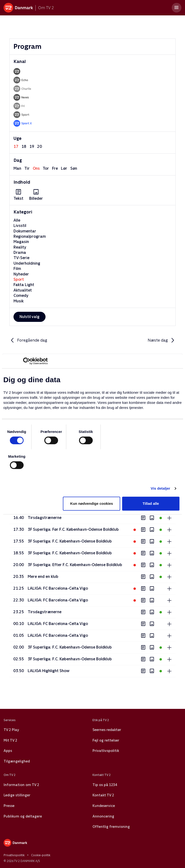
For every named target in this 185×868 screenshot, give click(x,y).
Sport (19, 279)
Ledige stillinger (17, 795)
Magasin (21, 242)
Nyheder (21, 274)
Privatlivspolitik (106, 751)
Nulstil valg (30, 317)
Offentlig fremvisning (111, 827)
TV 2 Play (11, 730)
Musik (19, 301)
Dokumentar (25, 231)
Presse (9, 806)
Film (17, 269)
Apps (8, 751)
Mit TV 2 (10, 740)
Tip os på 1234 (105, 785)
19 (32, 147)
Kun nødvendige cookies (92, 503)
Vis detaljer (161, 488)
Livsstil (20, 226)
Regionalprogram (30, 236)
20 (40, 147)
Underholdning (27, 263)
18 (24, 147)
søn (74, 168)
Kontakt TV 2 (103, 795)
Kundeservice (104, 806)
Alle (17, 220)
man (17, 168)
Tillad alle (151, 503)
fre (55, 168)
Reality (20, 247)
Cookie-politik (41, 855)
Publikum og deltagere (23, 816)
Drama (20, 253)
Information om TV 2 (21, 785)
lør (64, 168)
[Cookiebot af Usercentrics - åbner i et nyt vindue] (27, 361)
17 (16, 147)
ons (36, 168)
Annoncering (103, 816)
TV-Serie (21, 258)
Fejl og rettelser (106, 740)
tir (27, 168)
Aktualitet (23, 290)
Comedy (21, 296)
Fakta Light (24, 285)
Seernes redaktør (107, 730)
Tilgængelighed (17, 761)
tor (46, 168)
